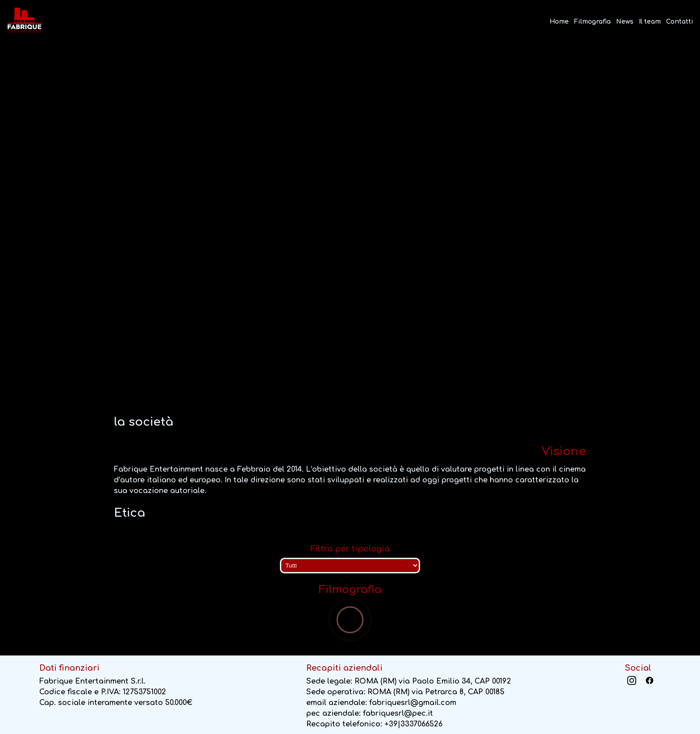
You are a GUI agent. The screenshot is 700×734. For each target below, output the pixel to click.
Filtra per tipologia (350, 549)
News (625, 22)
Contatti (680, 22)
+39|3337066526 (413, 724)
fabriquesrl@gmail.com (413, 703)
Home (559, 22)
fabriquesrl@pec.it (398, 713)
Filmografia (592, 22)
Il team (650, 22)
